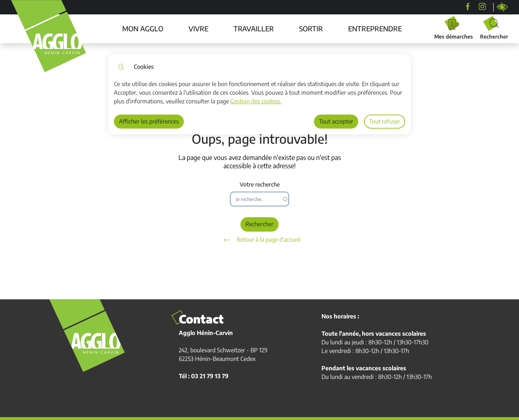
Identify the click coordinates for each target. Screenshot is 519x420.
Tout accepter (336, 121)
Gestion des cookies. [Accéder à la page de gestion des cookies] (256, 101)
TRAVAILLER (254, 28)
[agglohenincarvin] (482, 6)
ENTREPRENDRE (375, 28)
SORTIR (311, 28)
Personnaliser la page (502, 7)
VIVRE (198, 28)
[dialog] (259, 94)
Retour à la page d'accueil (259, 240)
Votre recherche (260, 185)
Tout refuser (385, 121)
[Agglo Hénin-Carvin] (468, 6)
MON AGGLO (143, 28)
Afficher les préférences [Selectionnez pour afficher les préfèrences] (149, 121)
